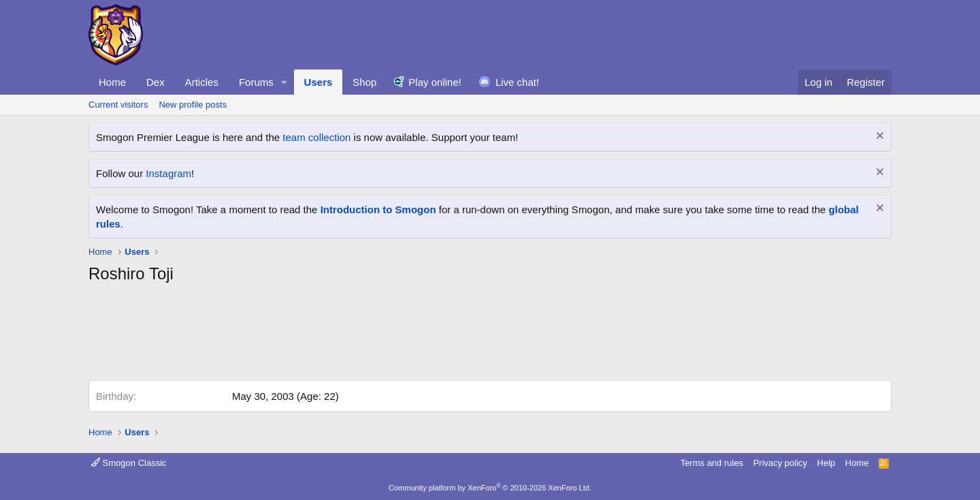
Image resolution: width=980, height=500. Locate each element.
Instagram (168, 173)
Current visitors (118, 105)
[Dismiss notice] (878, 137)
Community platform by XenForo (490, 488)
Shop (364, 82)
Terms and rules (712, 463)
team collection (316, 137)
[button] (284, 82)
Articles (202, 82)
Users (318, 82)
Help (827, 463)
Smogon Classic (129, 463)
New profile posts (193, 105)
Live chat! (517, 82)
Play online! (435, 82)
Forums (256, 82)
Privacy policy (780, 463)
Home (112, 82)
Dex (156, 82)
